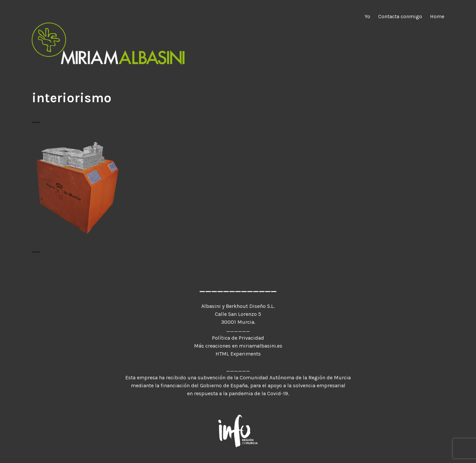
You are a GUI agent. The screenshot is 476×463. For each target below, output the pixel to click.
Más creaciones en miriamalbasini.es (238, 346)
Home (437, 16)
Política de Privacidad (238, 338)
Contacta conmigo (400, 16)
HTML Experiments (238, 354)
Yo (367, 16)
